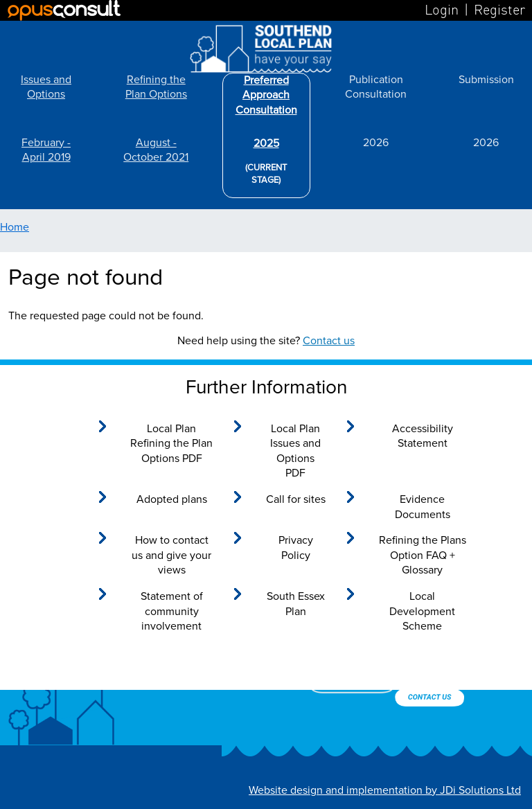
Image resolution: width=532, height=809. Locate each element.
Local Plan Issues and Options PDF (295, 451)
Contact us (329, 341)
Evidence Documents (423, 507)
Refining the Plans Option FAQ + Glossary (423, 555)
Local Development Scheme (422, 611)
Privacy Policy (296, 548)
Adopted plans (172, 499)
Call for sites (296, 499)
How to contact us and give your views (171, 555)
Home (15, 227)
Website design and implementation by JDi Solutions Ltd (385, 790)
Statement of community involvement (172, 611)
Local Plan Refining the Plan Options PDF (171, 444)
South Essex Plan (296, 604)
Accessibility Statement (423, 436)
